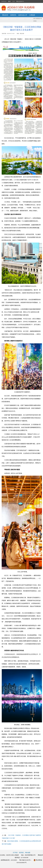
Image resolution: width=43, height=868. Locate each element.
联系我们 (21, 853)
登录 (9, 1)
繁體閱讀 (4, 1)
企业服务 (21, 19)
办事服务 (32, 15)
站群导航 (29, 19)
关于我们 (15, 853)
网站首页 (5, 15)
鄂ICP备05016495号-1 (25, 860)
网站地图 (28, 853)
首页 (34, 19)
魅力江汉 (13, 19)
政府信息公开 (23, 15)
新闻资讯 (13, 15)
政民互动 (5, 19)
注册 (13, 1)
